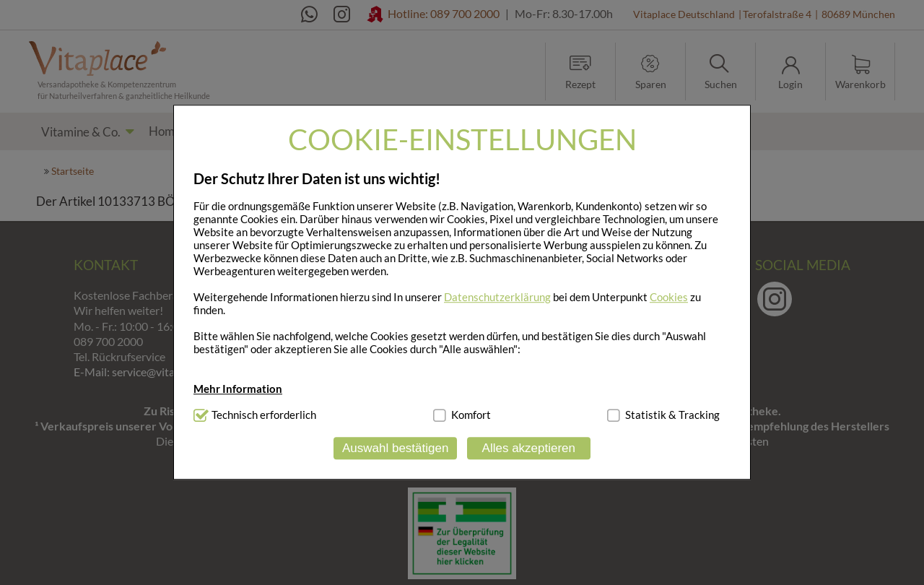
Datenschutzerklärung (497, 297)
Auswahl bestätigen (395, 448)
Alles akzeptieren (529, 448)
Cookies (669, 297)
